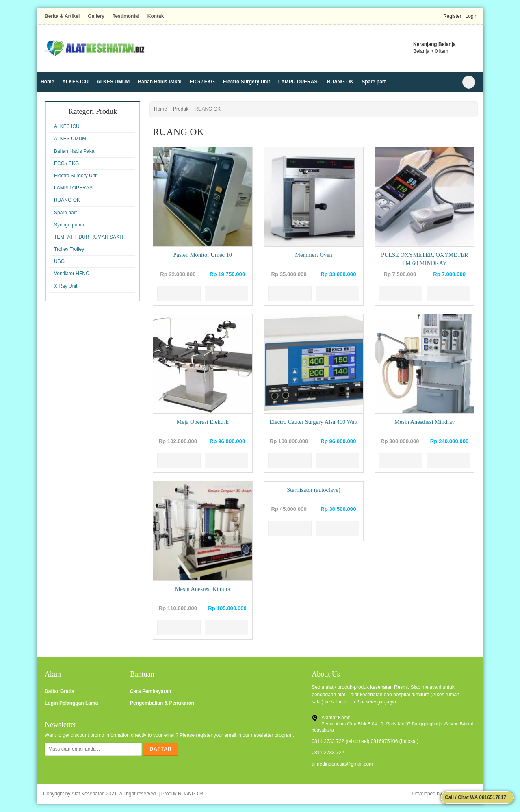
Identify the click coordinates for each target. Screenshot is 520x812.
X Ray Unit (66, 286)
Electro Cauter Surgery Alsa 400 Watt (314, 422)
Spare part (374, 82)
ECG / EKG (202, 82)
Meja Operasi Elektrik (203, 422)
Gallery (96, 16)
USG (59, 261)
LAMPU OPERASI (299, 82)
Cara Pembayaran (151, 691)
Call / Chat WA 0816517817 (475, 797)
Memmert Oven (314, 255)
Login (471, 16)
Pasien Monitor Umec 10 (203, 255)
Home (47, 82)
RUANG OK (340, 82)
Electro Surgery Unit (247, 82)
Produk (181, 109)
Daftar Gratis (60, 691)
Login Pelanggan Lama (71, 703)
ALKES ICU (75, 82)
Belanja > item (431, 51)
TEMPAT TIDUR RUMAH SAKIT (89, 237)
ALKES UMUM (113, 82)
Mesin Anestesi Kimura (203, 589)
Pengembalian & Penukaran (162, 703)
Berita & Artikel (62, 16)
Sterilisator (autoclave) (313, 490)
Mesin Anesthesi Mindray (425, 422)
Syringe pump (69, 225)
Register (452, 16)
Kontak (156, 16)
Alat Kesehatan (88, 794)
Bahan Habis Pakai (159, 82)
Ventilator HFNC (72, 274)
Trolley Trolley (69, 249)
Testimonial (126, 16)
